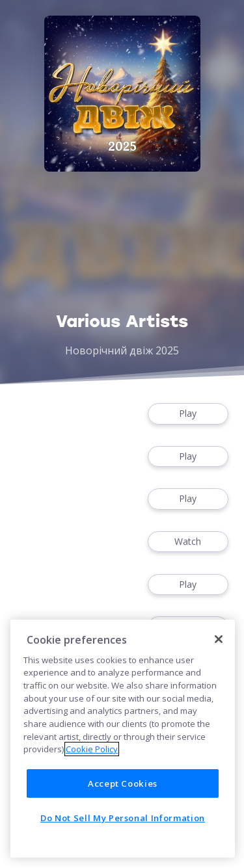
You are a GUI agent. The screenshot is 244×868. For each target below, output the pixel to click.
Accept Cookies (123, 783)
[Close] (219, 639)
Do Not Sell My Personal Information (123, 818)
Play (188, 414)
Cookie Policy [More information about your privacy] (92, 749)
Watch (188, 542)
